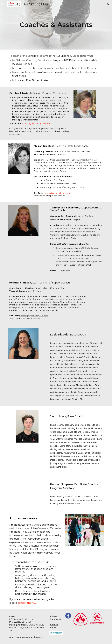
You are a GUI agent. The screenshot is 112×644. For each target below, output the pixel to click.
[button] (3, 4)
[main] (56, 25)
